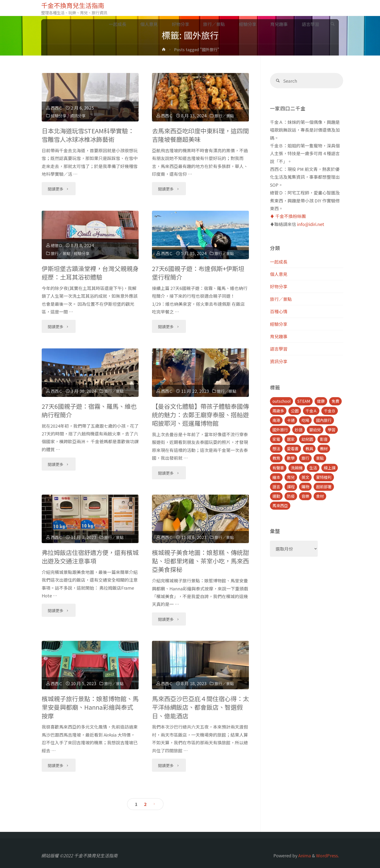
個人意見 (279, 274)
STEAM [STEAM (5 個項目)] (304, 401)
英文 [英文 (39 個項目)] (305, 477)
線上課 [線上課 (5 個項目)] (330, 468)
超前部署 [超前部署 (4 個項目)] (324, 487)
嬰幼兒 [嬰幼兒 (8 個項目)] (315, 430)
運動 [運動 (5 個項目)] (276, 496)
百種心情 (279, 311)
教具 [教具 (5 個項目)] (309, 449)
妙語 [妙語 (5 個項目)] (299, 430)
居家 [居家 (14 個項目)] (291, 439)
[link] (332, 24)
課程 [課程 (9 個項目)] (291, 487)
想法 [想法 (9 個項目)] (276, 449)
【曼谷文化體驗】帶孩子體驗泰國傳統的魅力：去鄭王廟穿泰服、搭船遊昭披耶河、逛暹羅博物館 (200, 415)
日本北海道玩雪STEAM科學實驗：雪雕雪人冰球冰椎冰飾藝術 (88, 135)
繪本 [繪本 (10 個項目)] (276, 477)
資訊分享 (81, 115)
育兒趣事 (279, 336)
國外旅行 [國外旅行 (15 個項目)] (280, 430)
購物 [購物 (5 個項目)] (305, 487)
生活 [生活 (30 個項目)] (313, 468)
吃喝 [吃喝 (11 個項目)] (305, 420)
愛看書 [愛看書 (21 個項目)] (293, 449)
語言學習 (279, 349)
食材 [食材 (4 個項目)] (320, 496)
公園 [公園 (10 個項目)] (295, 411)
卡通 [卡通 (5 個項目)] (291, 420)
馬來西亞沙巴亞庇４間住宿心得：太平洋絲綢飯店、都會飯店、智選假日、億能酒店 (200, 707)
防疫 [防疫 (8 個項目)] (291, 496)
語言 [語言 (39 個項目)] (276, 487)
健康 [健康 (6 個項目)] (321, 401)
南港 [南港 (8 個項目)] (276, 420)
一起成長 (279, 262)
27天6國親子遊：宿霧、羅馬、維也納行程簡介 (89, 410)
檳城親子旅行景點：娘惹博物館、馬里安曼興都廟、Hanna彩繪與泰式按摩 (90, 707)
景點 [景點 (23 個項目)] (320, 458)
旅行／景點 (228, 115)
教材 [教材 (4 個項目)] (324, 449)
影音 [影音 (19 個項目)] (324, 439)
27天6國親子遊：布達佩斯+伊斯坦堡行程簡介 (198, 273)
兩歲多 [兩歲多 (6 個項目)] (278, 411)
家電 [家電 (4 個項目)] (276, 439)
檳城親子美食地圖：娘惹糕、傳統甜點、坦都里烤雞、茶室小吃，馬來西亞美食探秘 (200, 561)
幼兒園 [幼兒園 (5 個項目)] (307, 439)
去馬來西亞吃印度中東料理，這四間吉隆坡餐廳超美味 (200, 135)
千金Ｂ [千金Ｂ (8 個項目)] (330, 411)
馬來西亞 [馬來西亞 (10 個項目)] (280, 506)
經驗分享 (60, 115)
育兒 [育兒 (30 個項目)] (291, 477)
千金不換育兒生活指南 (76, 5)
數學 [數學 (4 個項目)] (291, 458)
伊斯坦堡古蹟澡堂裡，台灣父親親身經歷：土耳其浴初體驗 (90, 273)
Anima (304, 855)
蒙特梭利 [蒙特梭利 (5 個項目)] (324, 477)
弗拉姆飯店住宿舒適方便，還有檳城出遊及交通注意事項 (90, 557)
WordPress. (327, 855)
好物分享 (279, 286)
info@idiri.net (311, 224)
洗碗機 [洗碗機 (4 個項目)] (297, 468)
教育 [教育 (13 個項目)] (276, 458)
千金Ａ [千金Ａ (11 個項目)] (311, 411)
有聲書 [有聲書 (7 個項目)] (278, 468)
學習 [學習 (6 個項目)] (332, 430)
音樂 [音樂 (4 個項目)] (305, 496)
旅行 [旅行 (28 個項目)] (305, 458)
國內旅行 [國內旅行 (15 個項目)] (324, 420)
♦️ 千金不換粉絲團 (288, 216)
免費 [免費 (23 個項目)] (335, 401)
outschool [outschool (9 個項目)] (281, 401)
